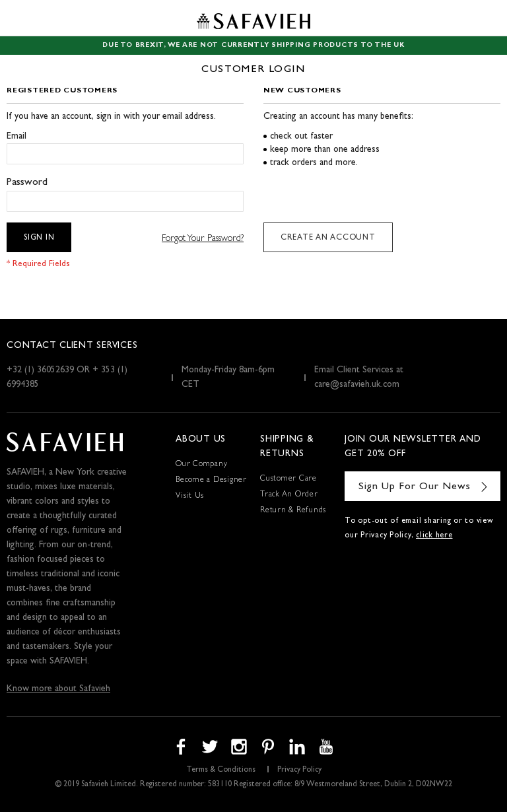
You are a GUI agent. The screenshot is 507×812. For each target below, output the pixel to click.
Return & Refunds (293, 511)
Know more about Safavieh (58, 689)
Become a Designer (211, 481)
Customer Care (288, 479)
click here (434, 536)
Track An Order (289, 495)
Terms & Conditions (221, 770)
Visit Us (190, 496)
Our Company (201, 465)
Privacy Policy (299, 770)
